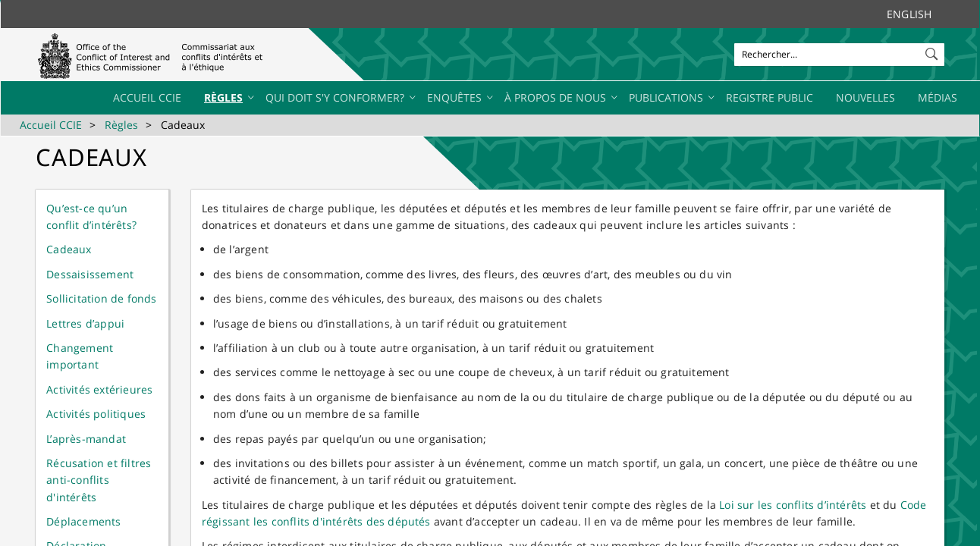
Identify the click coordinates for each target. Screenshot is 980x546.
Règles (121, 125)
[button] (933, 51)
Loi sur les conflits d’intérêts (793, 505)
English (909, 14)
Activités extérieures (99, 389)
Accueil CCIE (51, 125)
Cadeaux (69, 249)
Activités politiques (96, 414)
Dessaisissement (90, 274)
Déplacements (83, 521)
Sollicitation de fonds (101, 298)
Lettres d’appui (85, 323)
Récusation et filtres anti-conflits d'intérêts (99, 480)
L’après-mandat (86, 439)
